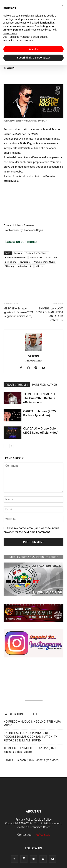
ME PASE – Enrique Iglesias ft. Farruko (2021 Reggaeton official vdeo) (18, 312)
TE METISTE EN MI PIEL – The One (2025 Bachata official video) (41, 398)
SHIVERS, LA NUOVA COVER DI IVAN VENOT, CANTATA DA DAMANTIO (50, 314)
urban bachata (25, 266)
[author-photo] (34, 351)
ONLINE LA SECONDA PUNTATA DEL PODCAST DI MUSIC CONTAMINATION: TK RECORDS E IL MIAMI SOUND (30, 737)
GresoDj (10, 68)
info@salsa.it (41, 835)
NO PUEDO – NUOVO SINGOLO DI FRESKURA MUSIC (32, 724)
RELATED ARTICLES (17, 385)
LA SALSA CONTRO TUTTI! (21, 714)
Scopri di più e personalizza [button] (33, 58)
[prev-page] (6, 446)
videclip (40, 266)
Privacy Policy (24, 820)
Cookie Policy (43, 820)
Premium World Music (44, 262)
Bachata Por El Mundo (16, 257)
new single (25, 262)
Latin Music (52, 257)
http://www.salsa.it (33, 361)
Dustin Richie (36, 257)
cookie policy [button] (10, 33)
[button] (33, 613)
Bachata (18, 253)
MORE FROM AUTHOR (44, 385)
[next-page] (12, 446)
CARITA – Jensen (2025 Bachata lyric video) (32, 760)
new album (10, 262)
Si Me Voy (10, 266)
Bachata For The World (36, 253)
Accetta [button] (33, 49)
